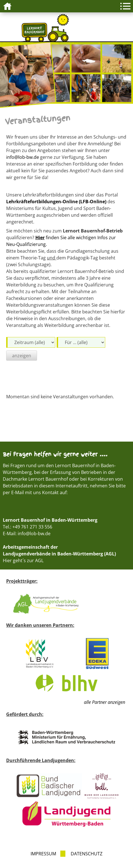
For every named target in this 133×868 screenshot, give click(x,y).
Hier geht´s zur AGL (23, 560)
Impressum (43, 854)
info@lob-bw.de (23, 157)
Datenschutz (87, 854)
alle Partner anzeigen (105, 702)
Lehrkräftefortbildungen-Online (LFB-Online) (56, 202)
